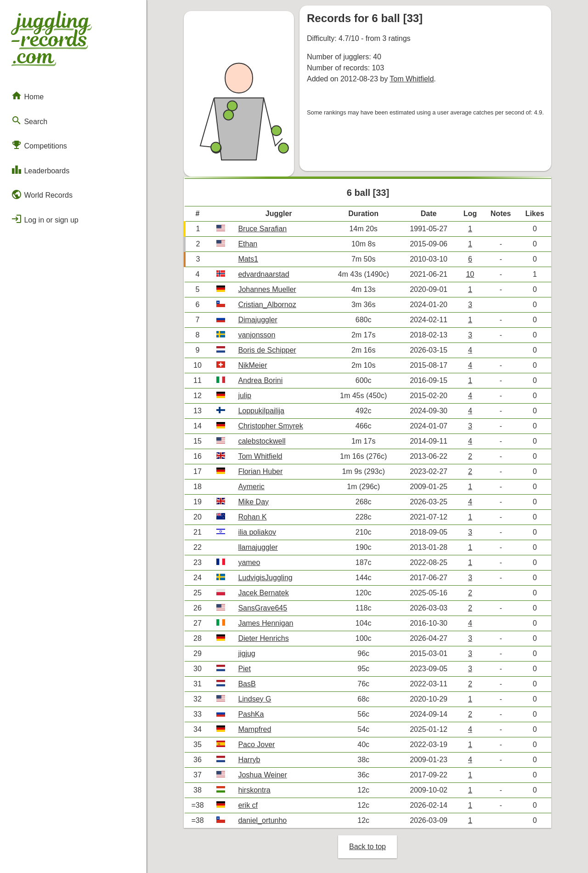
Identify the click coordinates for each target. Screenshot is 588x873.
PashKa (251, 714)
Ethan (248, 244)
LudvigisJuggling (265, 578)
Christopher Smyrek (270, 426)
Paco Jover (256, 745)
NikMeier (252, 365)
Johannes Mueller (267, 289)
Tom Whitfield (412, 79)
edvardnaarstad (263, 274)
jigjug (246, 653)
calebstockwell (262, 441)
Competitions (39, 145)
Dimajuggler (257, 320)
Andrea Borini (260, 380)
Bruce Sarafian (262, 229)
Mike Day (253, 502)
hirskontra (254, 790)
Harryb (249, 760)
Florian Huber (260, 471)
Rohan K (252, 517)
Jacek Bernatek (263, 593)
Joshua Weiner (262, 775)
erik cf (248, 805)
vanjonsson (257, 335)
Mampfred (254, 729)
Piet (244, 669)
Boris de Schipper (267, 350)
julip (244, 396)
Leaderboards (40, 170)
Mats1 (248, 259)
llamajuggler (258, 547)
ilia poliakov (257, 532)
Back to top (367, 847)
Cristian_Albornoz (267, 305)
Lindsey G (254, 699)
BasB (247, 684)
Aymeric (251, 487)
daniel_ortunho (262, 820)
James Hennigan (266, 623)
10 (470, 274)
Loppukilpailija (261, 411)
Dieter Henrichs (263, 638)
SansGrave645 (263, 608)
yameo (249, 562)
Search (29, 120)
